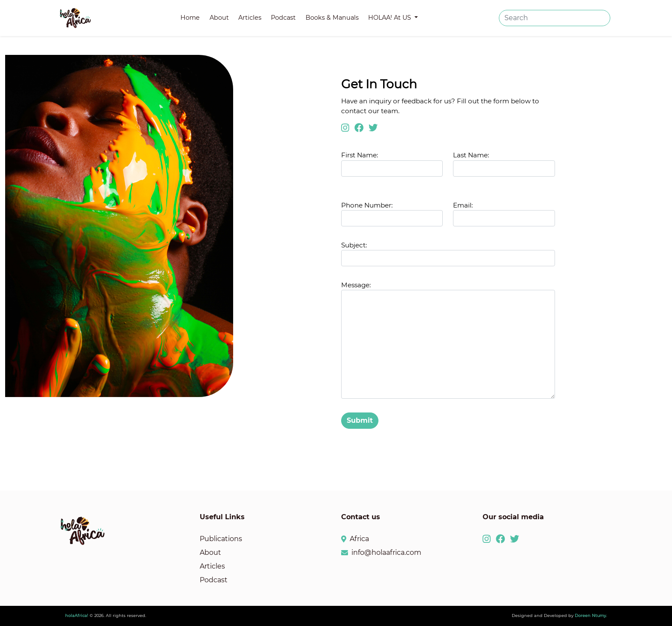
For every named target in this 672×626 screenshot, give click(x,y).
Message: (356, 285)
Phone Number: (367, 205)
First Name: (392, 164)
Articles (250, 18)
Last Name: (471, 155)
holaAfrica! (77, 615)
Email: (463, 205)
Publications (221, 539)
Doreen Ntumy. (591, 615)
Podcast (283, 18)
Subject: (354, 245)
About (219, 18)
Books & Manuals (332, 18)
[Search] (555, 18)
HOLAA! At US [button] (390, 18)
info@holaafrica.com (386, 552)
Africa (359, 539)
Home (190, 18)
